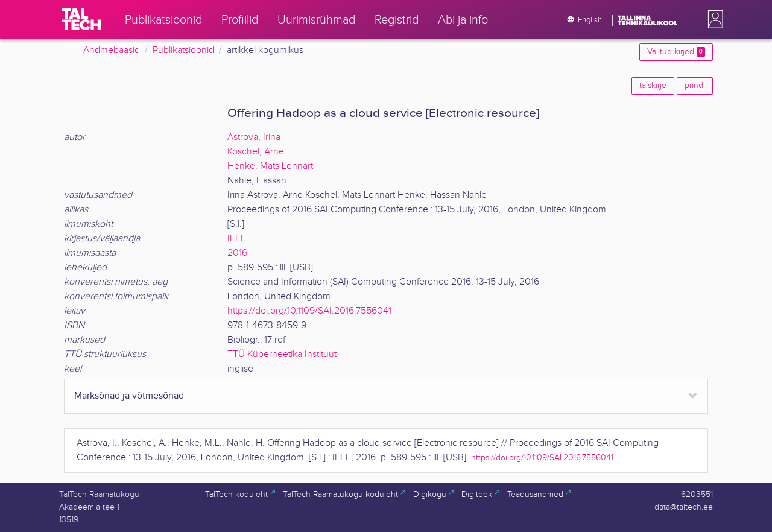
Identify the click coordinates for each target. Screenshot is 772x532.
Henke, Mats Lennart (270, 166)
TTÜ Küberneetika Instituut (282, 354)
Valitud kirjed (676, 52)
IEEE (237, 239)
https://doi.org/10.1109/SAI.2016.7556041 (309, 311)
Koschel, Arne (256, 152)
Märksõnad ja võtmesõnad (129, 396)
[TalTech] (81, 19)
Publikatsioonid (183, 50)
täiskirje (653, 86)
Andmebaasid (112, 50)
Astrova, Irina (254, 137)
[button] (713, 19)
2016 (237, 253)
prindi (695, 86)
